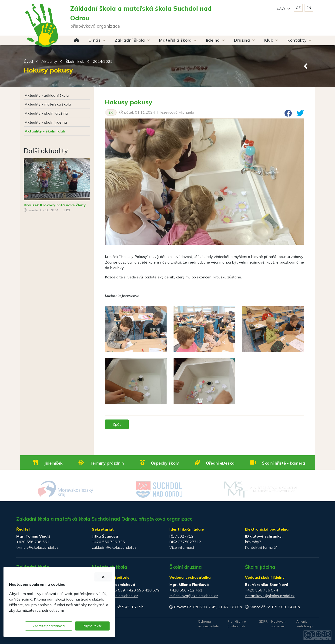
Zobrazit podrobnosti (49, 626)
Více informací (182, 547)
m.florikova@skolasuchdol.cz (194, 596)
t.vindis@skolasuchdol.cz (37, 547)
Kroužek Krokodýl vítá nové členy (55, 205)
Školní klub (75, 61)
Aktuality (49, 61)
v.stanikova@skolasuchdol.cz (270, 596)
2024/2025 (103, 61)
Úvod (28, 61)
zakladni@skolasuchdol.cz (114, 547)
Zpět (117, 424)
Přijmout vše (92, 626)
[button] (283, 8)
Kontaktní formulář (261, 547)
